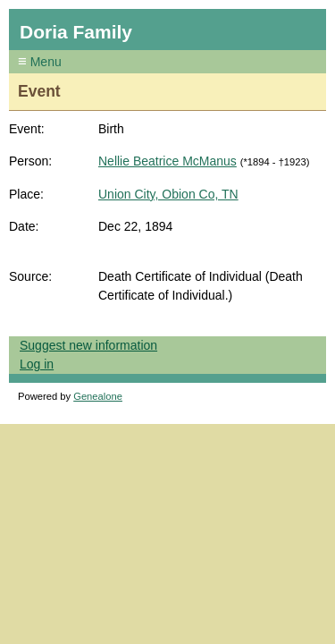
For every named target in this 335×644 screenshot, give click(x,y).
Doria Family (76, 32)
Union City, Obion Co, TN (168, 194)
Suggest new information (88, 345)
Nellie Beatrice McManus (167, 161)
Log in (37, 364)
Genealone (98, 396)
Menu (44, 62)
